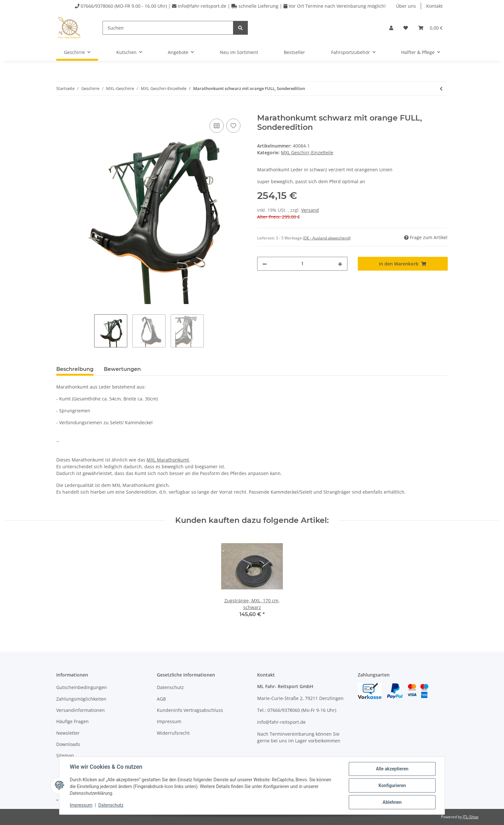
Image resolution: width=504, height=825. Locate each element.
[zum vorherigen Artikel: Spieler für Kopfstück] (441, 89)
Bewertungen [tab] (122, 369)
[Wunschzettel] (406, 28)
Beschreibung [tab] (75, 369)
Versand (310, 210)
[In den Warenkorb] (61, 110)
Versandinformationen (81, 710)
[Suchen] (168, 28)
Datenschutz (170, 687)
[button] (391, 28)
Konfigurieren (392, 785)
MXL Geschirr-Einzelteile (307, 152)
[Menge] (302, 264)
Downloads (68, 744)
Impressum (169, 721)
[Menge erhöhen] (340, 264)
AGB (161, 699)
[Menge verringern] (265, 264)
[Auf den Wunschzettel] (233, 126)
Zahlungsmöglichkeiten (81, 699)
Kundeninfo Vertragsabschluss (190, 710)
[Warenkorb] (430, 28)
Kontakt (434, 6)
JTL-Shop (471, 817)
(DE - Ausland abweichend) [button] (327, 238)
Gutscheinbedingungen (82, 687)
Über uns (406, 6)
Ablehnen (392, 802)
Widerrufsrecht (173, 733)
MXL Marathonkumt (168, 460)
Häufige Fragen (72, 721)
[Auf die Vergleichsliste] (217, 126)
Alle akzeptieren (392, 769)
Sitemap (65, 755)
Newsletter (68, 733)
